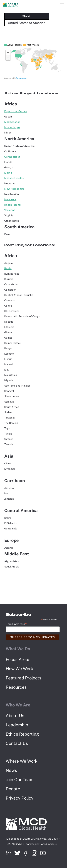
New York (10, 199)
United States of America (27, 23)
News (11, 770)
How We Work (19, 669)
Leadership (17, 725)
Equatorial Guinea (16, 111)
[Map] (33, 61)
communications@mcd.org (41, 844)
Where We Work (22, 761)
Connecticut (12, 157)
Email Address (16, 624)
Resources (16, 687)
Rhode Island (12, 205)
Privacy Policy (20, 798)
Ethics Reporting (22, 734)
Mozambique (12, 127)
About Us (15, 716)
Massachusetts (14, 178)
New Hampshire (14, 189)
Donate (13, 789)
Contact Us (17, 743)
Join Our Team (20, 779)
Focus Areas (18, 659)
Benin (8, 268)
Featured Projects (23, 678)
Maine (8, 173)
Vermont (10, 210)
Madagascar (12, 122)
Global (27, 16)
